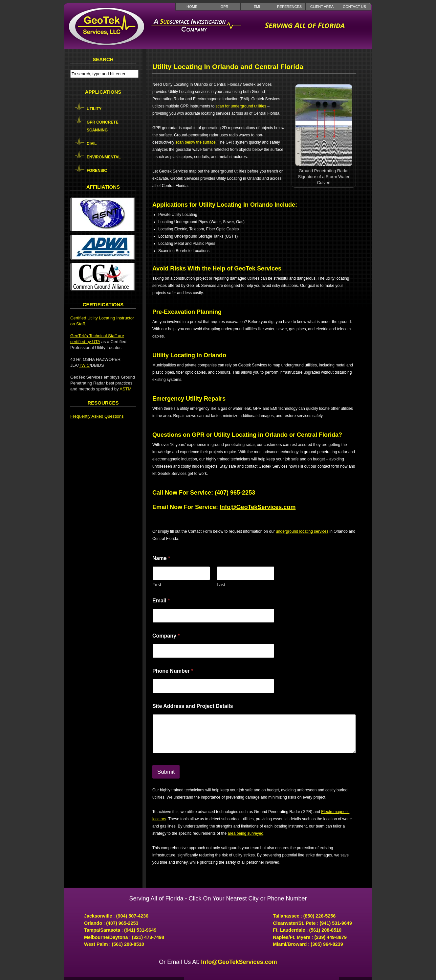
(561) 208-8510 (128, 944)
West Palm (96, 944)
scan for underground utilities (241, 106)
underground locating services (302, 531)
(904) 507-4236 (132, 916)
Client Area (322, 7)
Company (166, 636)
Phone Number (173, 671)
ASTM (125, 389)
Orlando (93, 923)
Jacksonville (98, 916)
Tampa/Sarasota (102, 930)
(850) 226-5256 (319, 916)
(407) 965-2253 (235, 493)
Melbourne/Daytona (106, 937)
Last (221, 585)
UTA (96, 342)
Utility (94, 109)
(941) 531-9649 (140, 930)
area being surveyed (245, 833)
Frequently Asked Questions (97, 416)
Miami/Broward (290, 944)
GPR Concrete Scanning (103, 126)
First (157, 585)
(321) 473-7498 (148, 937)
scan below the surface (196, 142)
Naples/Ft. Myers (292, 937)
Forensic (97, 171)
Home (192, 7)
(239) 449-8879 (331, 937)
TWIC (84, 365)
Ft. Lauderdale (289, 930)
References (289, 7)
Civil (92, 144)
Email (161, 601)
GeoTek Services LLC (106, 26)
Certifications (103, 304)
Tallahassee (286, 916)
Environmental (104, 157)
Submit (166, 772)
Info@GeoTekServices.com (258, 507)
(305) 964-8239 (327, 944)
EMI (257, 7)
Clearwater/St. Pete (294, 923)
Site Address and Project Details (193, 706)
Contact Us (354, 7)
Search (103, 59)
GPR (225, 7)
